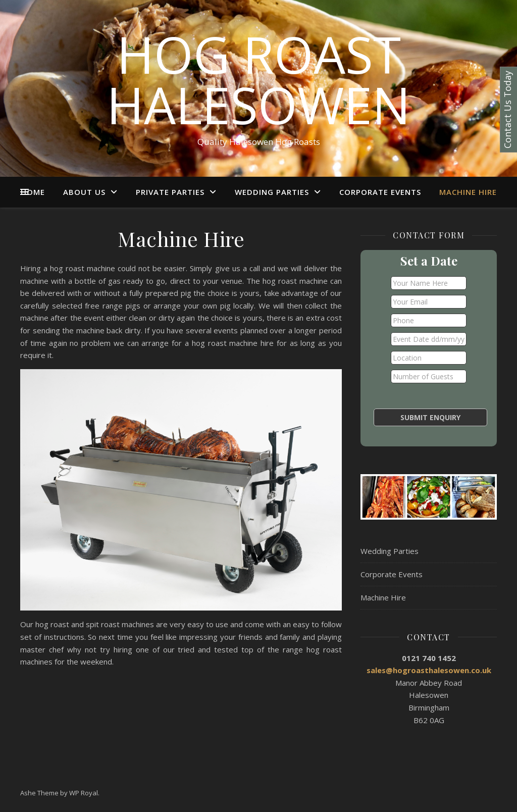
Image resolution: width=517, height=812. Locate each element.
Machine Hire (468, 192)
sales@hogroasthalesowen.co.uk (429, 670)
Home (33, 192)
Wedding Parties (272, 192)
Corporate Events (380, 192)
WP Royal (84, 793)
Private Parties (170, 192)
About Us (84, 192)
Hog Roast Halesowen (258, 79)
